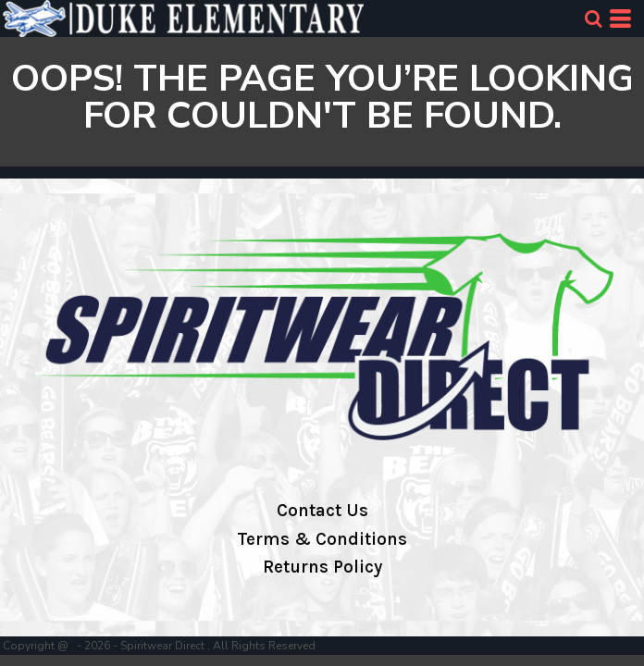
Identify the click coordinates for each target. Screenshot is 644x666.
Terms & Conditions (322, 539)
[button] (593, 18)
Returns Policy (322, 567)
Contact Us (322, 511)
